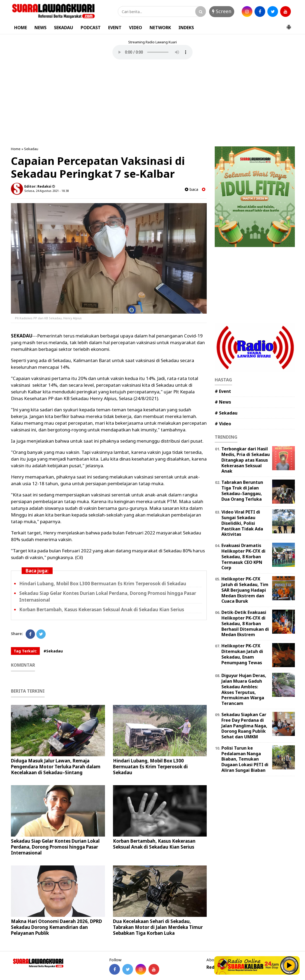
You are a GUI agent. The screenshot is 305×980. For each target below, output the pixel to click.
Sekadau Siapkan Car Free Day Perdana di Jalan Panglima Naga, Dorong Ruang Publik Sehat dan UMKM (244, 726)
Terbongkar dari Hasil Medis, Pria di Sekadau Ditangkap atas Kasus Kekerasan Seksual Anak (246, 460)
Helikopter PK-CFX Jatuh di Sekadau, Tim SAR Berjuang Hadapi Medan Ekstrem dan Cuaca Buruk (245, 590)
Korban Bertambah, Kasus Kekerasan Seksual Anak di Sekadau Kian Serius (102, 609)
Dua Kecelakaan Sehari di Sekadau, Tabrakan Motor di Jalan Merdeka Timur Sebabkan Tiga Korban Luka (158, 927)
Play (290, 965)
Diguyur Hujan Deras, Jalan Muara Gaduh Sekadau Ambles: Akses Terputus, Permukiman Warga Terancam (244, 689)
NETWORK (160, 28)
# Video (223, 424)
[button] (289, 25)
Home (16, 149)
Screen (222, 11)
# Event (223, 391)
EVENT (115, 28)
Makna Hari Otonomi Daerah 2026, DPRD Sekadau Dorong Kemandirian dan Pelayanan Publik (56, 927)
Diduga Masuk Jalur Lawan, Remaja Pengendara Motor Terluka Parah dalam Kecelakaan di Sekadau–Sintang (56, 767)
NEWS (40, 28)
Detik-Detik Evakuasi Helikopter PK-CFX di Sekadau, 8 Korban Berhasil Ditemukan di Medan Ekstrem (245, 623)
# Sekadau (226, 413)
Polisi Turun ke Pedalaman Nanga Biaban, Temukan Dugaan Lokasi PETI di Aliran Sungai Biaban (245, 759)
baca (191, 189)
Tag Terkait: (25, 651)
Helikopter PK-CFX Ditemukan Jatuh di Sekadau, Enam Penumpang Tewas (242, 654)
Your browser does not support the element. (152, 52)
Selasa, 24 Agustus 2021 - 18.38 (46, 191)
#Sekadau (53, 651)
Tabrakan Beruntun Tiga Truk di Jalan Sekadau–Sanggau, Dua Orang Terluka (242, 491)
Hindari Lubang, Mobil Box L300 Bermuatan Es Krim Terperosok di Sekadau (103, 584)
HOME (21, 28)
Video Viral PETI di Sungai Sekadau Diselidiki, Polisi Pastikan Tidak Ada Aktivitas (242, 523)
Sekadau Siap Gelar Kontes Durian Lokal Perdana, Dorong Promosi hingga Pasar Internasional (55, 847)
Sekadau (31, 149)
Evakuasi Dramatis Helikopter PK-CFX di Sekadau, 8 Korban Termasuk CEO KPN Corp (243, 557)
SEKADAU (64, 28)
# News (223, 402)
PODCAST (91, 28)
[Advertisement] (152, 104)
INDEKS (186, 28)
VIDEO (136, 28)
